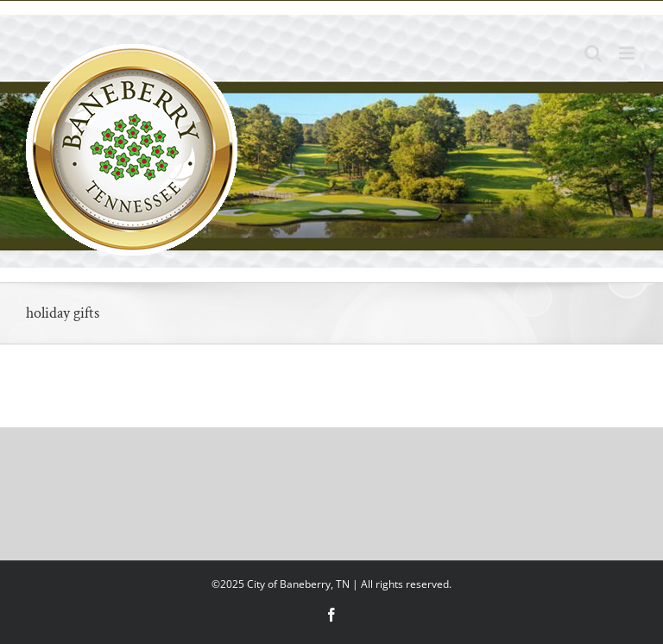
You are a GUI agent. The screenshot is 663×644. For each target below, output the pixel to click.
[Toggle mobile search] (593, 53)
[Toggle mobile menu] (628, 53)
